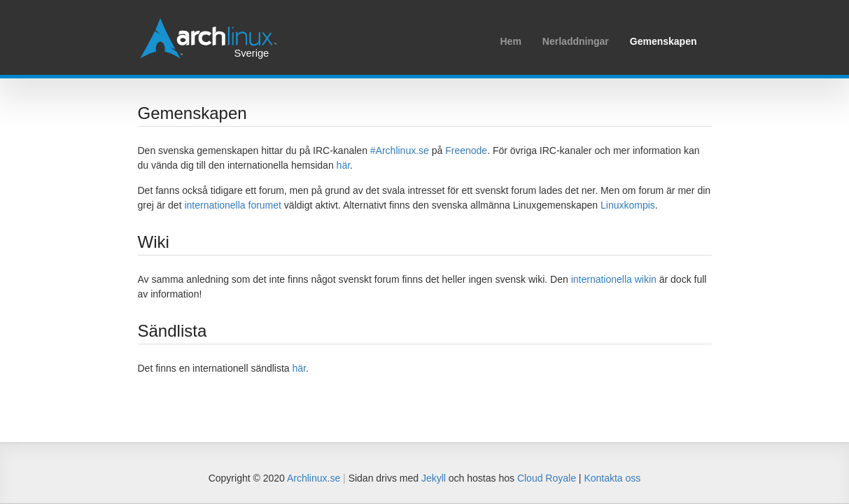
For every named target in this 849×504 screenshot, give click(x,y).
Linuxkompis (628, 205)
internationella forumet (233, 205)
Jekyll (434, 478)
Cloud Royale (547, 478)
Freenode (466, 150)
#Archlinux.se (400, 150)
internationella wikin (614, 279)
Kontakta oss (612, 478)
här (343, 165)
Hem (510, 41)
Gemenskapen (664, 41)
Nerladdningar (576, 41)
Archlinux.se (314, 478)
